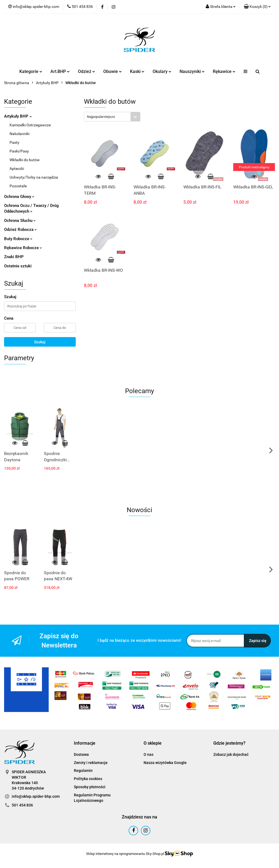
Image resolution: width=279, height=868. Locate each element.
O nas (148, 754)
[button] (257, 7)
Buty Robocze (18, 239)
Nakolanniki (19, 134)
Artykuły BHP (18, 116)
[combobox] (112, 117)
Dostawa (81, 754)
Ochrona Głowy (19, 197)
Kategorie (31, 71)
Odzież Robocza (20, 230)
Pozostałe (18, 186)
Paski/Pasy (19, 151)
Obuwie (113, 71)
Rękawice (224, 71)
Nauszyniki (192, 71)
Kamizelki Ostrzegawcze (30, 125)
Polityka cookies (88, 779)
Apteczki (17, 169)
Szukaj (40, 342)
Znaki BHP (14, 257)
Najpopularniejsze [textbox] (101, 117)
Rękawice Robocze (23, 248)
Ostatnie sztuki (18, 266)
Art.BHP (60, 71)
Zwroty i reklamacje (91, 763)
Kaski (137, 71)
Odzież (87, 71)
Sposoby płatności (90, 787)
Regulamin (83, 771)
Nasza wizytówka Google (165, 763)
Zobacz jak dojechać (231, 754)
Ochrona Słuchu (20, 221)
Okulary (162, 71)
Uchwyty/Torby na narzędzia (34, 177)
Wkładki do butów (25, 160)
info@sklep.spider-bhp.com (36, 796)
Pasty (14, 142)
